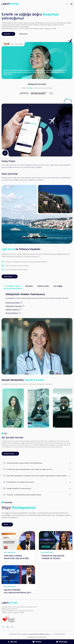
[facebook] (3, 627)
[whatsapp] (62, 642)
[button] (37, 463)
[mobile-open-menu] (71, 4)
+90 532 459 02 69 (59, 634)
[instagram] (8, 627)
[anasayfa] (10, 4)
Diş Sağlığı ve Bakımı (13, 286)
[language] (67, 4)
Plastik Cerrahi (43, 286)
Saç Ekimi (29, 286)
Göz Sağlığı (58, 286)
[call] (12, 642)
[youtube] (12, 627)
